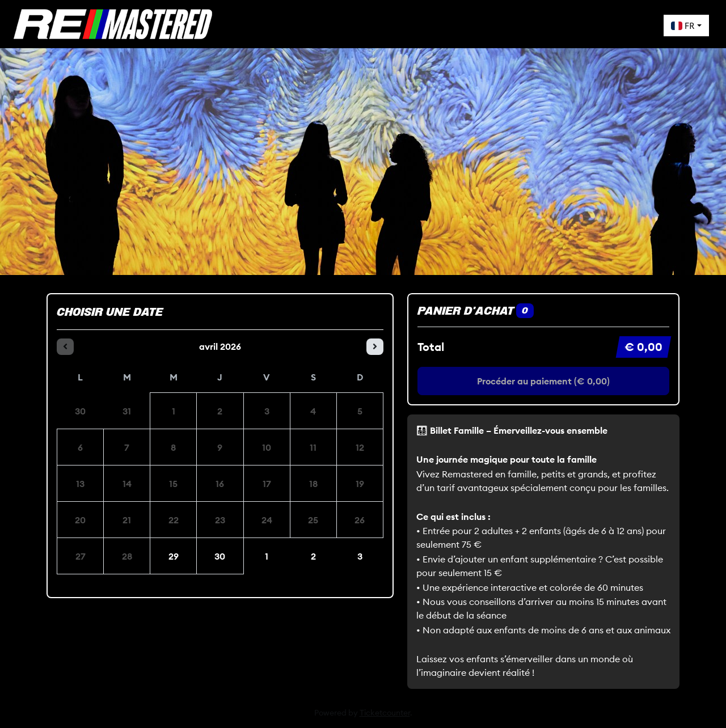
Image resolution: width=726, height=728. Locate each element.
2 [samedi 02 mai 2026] (313, 556)
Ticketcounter (385, 713)
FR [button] (683, 26)
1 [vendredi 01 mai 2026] (267, 556)
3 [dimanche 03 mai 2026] (360, 556)
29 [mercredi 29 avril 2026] (174, 556)
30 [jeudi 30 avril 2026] (220, 556)
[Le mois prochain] (375, 347)
